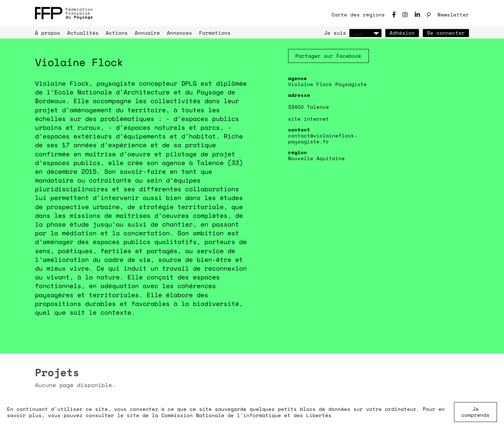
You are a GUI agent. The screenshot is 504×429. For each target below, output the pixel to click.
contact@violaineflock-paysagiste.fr (323, 138)
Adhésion (402, 33)
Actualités (83, 33)
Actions (117, 33)
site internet (309, 119)
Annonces (180, 33)
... (365, 33)
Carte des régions (358, 15)
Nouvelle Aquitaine (316, 158)
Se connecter (446, 33)
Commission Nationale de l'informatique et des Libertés (246, 415)
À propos (48, 33)
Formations (215, 33)
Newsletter (453, 15)
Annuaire (147, 33)
